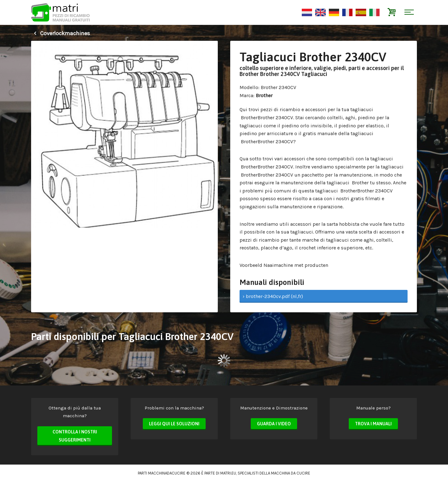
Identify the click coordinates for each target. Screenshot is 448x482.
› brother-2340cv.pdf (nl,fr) (273, 296)
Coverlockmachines (61, 33)
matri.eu (228, 473)
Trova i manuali (373, 424)
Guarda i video (274, 424)
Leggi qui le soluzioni (174, 424)
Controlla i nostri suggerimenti (75, 436)
